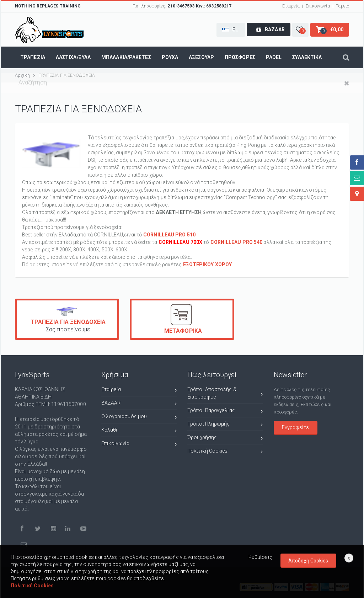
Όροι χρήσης (225, 437)
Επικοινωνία (318, 6)
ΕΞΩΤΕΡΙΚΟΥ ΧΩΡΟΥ (208, 265)
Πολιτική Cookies (225, 451)
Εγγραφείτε (295, 426)
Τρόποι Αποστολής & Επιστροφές (225, 392)
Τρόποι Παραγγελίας (225, 410)
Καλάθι (139, 430)
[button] (231, 30)
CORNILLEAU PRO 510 (169, 235)
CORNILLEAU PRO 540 (237, 242)
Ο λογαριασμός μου (139, 417)
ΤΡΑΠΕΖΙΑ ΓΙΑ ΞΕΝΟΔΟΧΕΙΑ (67, 75)
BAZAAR (139, 403)
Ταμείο (342, 6)
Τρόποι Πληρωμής (225, 424)
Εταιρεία (291, 6)
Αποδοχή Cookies (308, 561)
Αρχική (25, 75)
